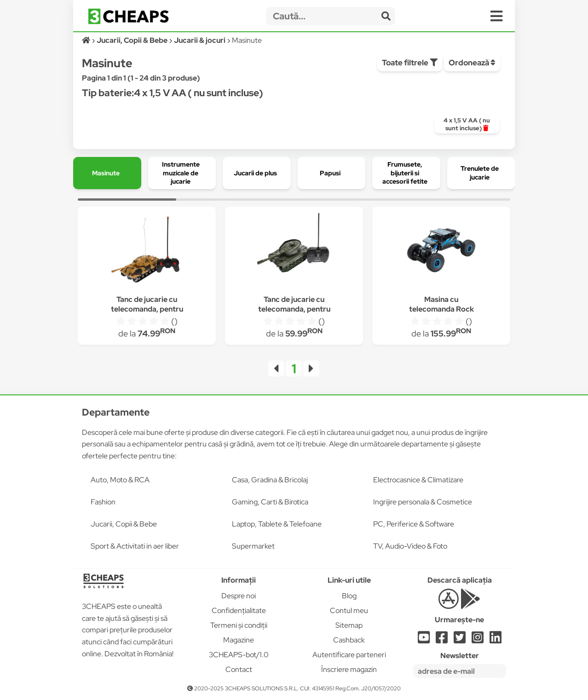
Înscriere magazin (349, 669)
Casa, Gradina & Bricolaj (270, 480)
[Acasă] (87, 40)
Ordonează (472, 63)
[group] (467, 124)
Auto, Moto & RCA (120, 480)
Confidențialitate (239, 610)
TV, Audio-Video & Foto (410, 546)
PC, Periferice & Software (414, 524)
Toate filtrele (410, 63)
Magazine (239, 640)
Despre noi (239, 596)
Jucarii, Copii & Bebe (124, 524)
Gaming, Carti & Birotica (270, 502)
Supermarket (253, 546)
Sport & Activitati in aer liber (135, 546)
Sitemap (349, 625)
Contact (239, 669)
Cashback (349, 640)
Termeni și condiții (239, 625)
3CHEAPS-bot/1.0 (239, 655)
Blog (349, 596)
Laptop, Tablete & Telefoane (277, 524)
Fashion (103, 502)
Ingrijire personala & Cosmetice (423, 502)
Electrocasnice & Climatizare (418, 480)
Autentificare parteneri (349, 655)
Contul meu (349, 610)
